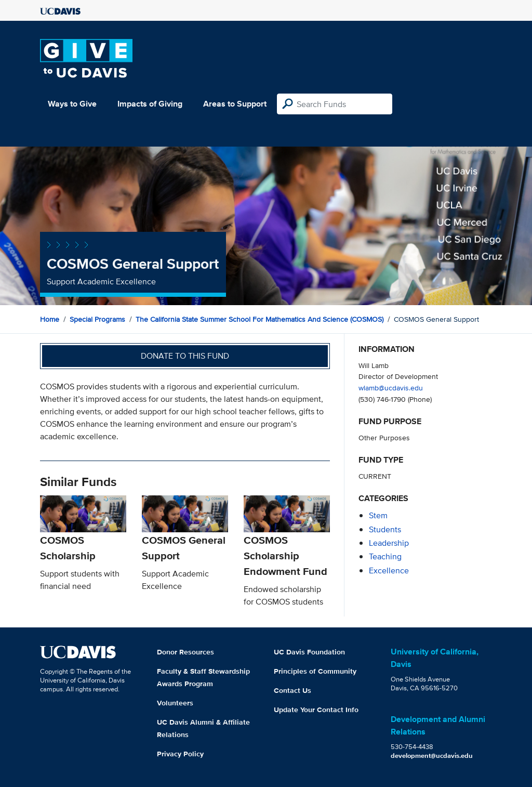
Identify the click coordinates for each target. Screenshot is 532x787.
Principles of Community (315, 671)
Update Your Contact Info (316, 710)
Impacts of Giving (150, 104)
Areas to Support (235, 104)
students (385, 529)
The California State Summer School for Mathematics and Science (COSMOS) (260, 319)
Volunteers (175, 703)
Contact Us (292, 690)
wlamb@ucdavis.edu (391, 388)
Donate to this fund (185, 356)
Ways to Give (72, 104)
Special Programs (97, 319)
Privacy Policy (180, 754)
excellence (389, 570)
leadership (389, 543)
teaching (385, 556)
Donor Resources (185, 652)
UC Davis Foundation (309, 652)
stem (378, 515)
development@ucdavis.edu (432, 756)
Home (50, 319)
